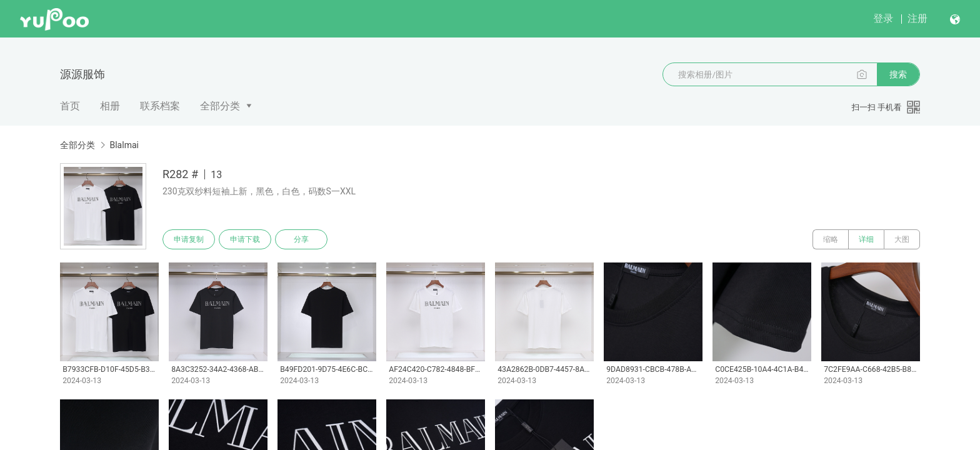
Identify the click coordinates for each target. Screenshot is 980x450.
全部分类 (220, 106)
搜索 (898, 74)
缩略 (831, 239)
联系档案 (160, 106)
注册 (917, 18)
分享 (301, 239)
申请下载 (245, 239)
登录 (883, 18)
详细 (866, 239)
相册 (110, 106)
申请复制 (189, 239)
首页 (70, 106)
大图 (902, 239)
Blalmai (124, 145)
